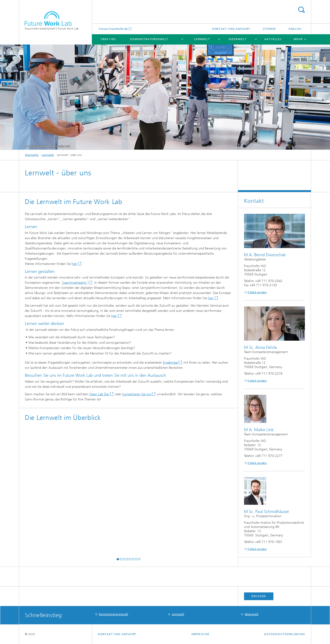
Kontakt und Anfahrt (231, 29)
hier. (211, 298)
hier (74, 264)
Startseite (32, 155)
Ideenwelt (237, 39)
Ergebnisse (170, 363)
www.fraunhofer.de (114, 29)
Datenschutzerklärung (285, 634)
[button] (118, 559)
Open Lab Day (99, 394)
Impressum (200, 634)
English (295, 29)
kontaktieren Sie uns (137, 394)
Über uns (108, 39)
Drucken (259, 596)
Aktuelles (273, 39)
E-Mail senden (257, 292)
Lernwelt (202, 39)
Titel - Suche (301, 10)
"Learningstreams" (74, 283)
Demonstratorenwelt (149, 39)
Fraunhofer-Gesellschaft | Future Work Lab (52, 29)
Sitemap (269, 29)
